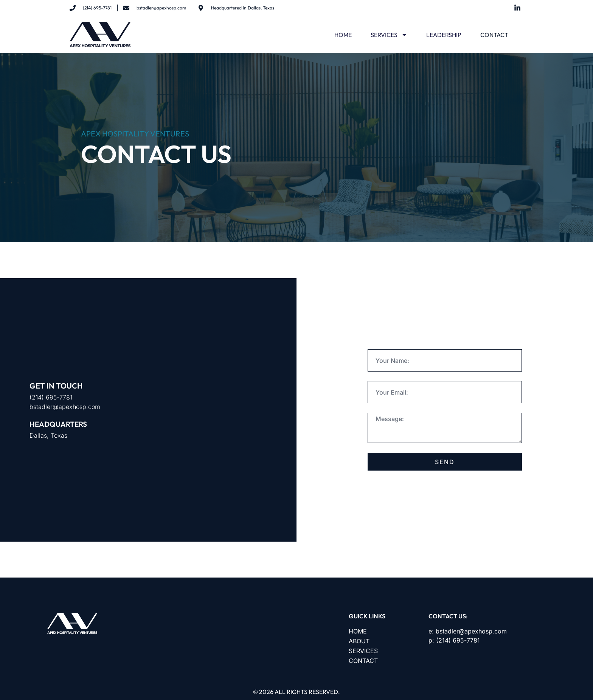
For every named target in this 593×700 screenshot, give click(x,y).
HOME (343, 35)
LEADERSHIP (444, 35)
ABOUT (359, 641)
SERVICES (389, 35)
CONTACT (494, 35)
